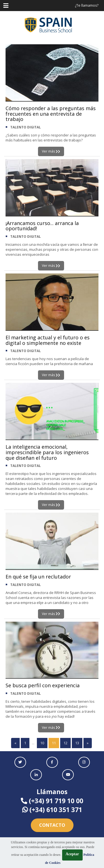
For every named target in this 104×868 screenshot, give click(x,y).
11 (54, 743)
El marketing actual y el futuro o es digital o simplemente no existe (48, 340)
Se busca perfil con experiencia (43, 685)
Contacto (52, 825)
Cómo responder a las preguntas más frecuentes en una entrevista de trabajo (51, 114)
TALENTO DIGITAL (26, 127)
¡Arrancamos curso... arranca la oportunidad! (42, 226)
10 (42, 743)
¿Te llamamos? (87, 5)
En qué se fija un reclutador (38, 577)
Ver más (51, 151)
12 (65, 743)
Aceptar (72, 854)
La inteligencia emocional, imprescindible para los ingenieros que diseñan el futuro (47, 452)
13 (77, 743)
